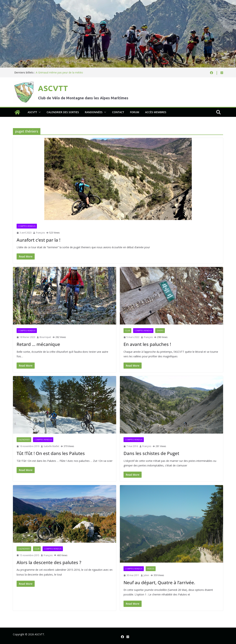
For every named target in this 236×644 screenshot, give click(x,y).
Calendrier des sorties (63, 112)
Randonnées (94, 112)
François (40, 233)
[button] (39, 112)
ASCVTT (53, 88)
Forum (135, 112)
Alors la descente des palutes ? (49, 562)
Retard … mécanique (38, 344)
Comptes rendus (27, 226)
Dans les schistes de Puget (151, 453)
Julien (146, 575)
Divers (160, 331)
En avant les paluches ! (147, 344)
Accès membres (156, 112)
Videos (151, 569)
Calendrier (24, 440)
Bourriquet (45, 337)
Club (127, 331)
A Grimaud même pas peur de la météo (59, 72)
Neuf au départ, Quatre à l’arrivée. (159, 582)
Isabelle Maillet (51, 446)
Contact (118, 112)
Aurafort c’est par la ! (38, 240)
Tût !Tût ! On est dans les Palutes (51, 453)
